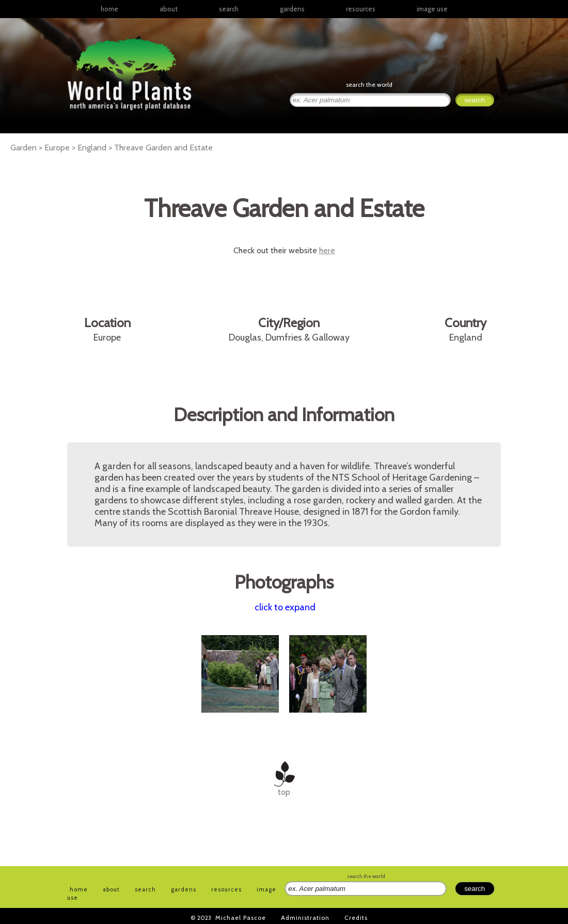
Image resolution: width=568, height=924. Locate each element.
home (109, 9)
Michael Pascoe (241, 918)
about (169, 9)
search (229, 9)
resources (226, 889)
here (327, 250)
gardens (292, 9)
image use (432, 9)
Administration (305, 918)
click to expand (285, 607)
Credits (356, 918)
